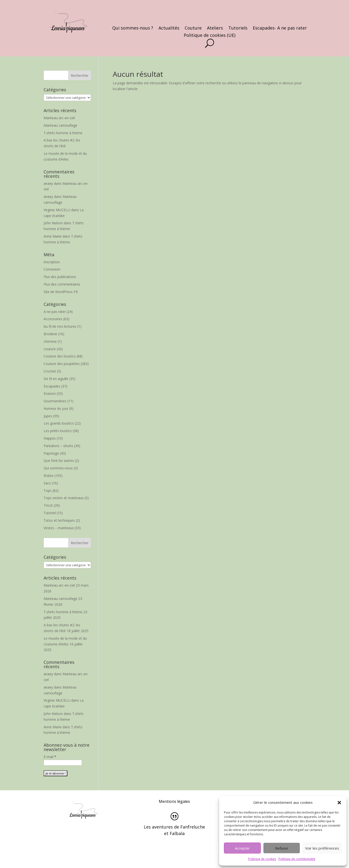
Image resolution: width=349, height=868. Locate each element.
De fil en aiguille (56, 379)
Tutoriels (238, 28)
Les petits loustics (58, 431)
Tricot (48, 505)
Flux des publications (60, 277)
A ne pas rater (55, 312)
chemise (50, 341)
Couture (193, 28)
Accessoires (53, 319)
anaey (48, 183)
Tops (48, 491)
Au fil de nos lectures (60, 326)
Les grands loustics (59, 423)
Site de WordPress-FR (61, 292)
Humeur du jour (56, 408)
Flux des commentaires (62, 284)
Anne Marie (53, 236)
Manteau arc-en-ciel (59, 118)
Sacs (47, 483)
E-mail (50, 757)
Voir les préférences (322, 848)
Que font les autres (59, 461)
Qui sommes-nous (58, 468)
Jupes (48, 416)
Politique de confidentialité (297, 859)
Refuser (282, 848)
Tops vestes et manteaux (64, 498)
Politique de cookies (262, 859)
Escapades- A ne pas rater (280, 28)
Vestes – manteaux (59, 528)
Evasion (50, 393)
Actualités (169, 28)
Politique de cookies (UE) (210, 36)
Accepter (242, 848)
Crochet (50, 371)
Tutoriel (50, 513)
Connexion (52, 269)
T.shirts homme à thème (63, 133)
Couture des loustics (60, 356)
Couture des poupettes (62, 364)
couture (50, 349)
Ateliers (215, 28)
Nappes (50, 438)
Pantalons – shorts (58, 446)
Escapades (52, 386)
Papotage (51, 453)
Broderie (50, 334)
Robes (49, 476)
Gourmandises (55, 401)
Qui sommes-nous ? (133, 28)
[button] (339, 803)
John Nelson (53, 223)
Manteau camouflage (60, 125)
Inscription (52, 262)
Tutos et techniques (59, 520)
